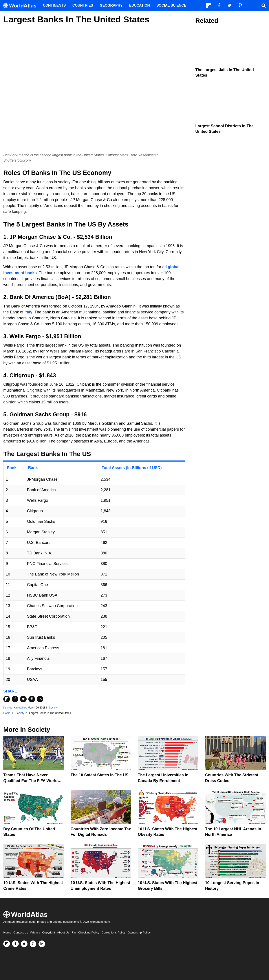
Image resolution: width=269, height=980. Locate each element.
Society (53, 708)
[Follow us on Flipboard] (7, 944)
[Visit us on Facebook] (15, 944)
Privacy (35, 932)
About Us (63, 932)
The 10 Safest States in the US (100, 775)
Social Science (171, 5)
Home (7, 932)
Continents (54, 5)
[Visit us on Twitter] (24, 944)
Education (139, 5)
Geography (111, 5)
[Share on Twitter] (23, 699)
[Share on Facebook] (15, 699)
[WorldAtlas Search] (264, 5)
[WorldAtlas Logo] (21, 6)
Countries (83, 5)
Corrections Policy (113, 932)
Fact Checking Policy (85, 932)
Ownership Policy (139, 932)
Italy (28, 312)
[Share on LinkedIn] (40, 699)
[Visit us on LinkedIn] (42, 944)
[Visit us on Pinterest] (33, 944)
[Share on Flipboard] (7, 699)
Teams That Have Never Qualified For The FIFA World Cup (30, 780)
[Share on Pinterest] (32, 699)
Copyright (49, 932)
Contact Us (21, 932)
